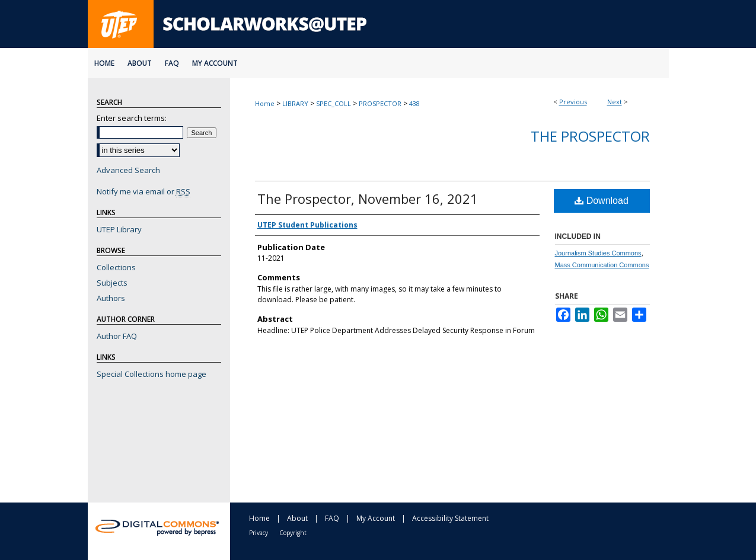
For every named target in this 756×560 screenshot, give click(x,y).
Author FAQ (117, 336)
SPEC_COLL (334, 103)
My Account (376, 518)
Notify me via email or (143, 191)
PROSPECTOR (380, 103)
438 (414, 103)
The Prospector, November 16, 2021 (368, 199)
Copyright (293, 533)
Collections (116, 267)
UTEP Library (119, 229)
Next (615, 102)
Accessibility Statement (450, 518)
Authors (111, 298)
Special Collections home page (151, 374)
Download (602, 201)
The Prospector (590, 136)
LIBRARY (295, 103)
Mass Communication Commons (602, 265)
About (297, 518)
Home (265, 103)
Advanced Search (128, 170)
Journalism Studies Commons (598, 253)
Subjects (112, 283)
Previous (573, 102)
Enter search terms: (132, 118)
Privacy (259, 533)
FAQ (332, 518)
